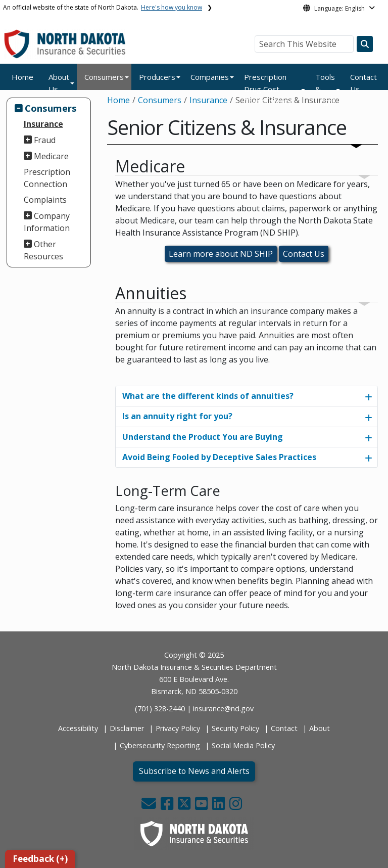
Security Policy (235, 728)
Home (22, 77)
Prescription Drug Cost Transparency (268, 89)
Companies (210, 77)
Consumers (104, 77)
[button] (150, 806)
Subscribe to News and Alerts (194, 771)
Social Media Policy (243, 745)
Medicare (51, 156)
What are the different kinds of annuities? (208, 396)
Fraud (45, 140)
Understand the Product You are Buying (203, 437)
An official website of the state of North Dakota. (103, 7)
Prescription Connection (47, 178)
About (320, 728)
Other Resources (43, 250)
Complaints (45, 200)
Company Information (47, 222)
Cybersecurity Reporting (160, 745)
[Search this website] (365, 44)
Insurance (43, 124)
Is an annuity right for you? (177, 416)
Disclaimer (127, 728)
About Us (59, 83)
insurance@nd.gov (223, 709)
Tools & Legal (325, 89)
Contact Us (363, 83)
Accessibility (78, 728)
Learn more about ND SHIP (221, 254)
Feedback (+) (40, 859)
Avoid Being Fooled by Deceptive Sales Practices (219, 457)
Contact (284, 728)
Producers (157, 77)
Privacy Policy (178, 728)
